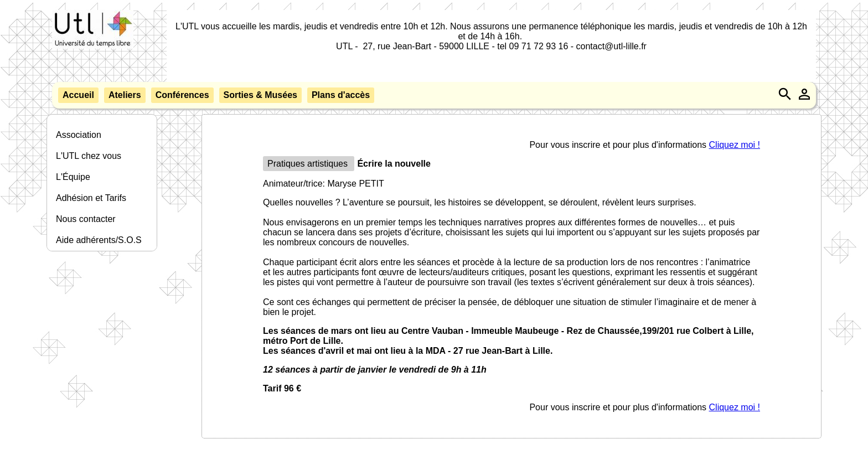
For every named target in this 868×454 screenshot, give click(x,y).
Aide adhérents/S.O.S (99, 240)
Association (79, 135)
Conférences (182, 95)
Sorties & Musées (260, 95)
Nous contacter (86, 219)
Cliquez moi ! (735, 145)
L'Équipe (73, 177)
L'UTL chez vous (89, 156)
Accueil (78, 95)
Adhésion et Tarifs (91, 198)
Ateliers (125, 95)
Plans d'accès (341, 95)
